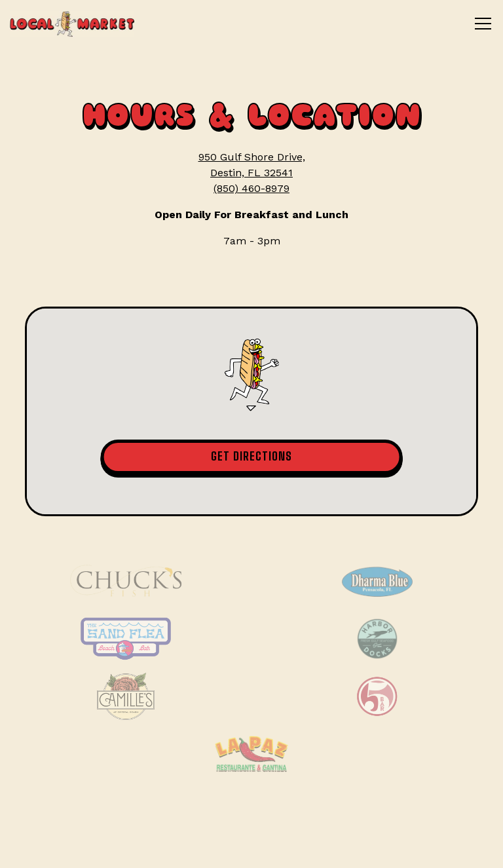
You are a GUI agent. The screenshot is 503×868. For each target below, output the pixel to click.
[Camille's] (126, 696)
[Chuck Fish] (126, 581)
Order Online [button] (251, 807)
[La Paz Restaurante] (251, 754)
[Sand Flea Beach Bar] (126, 639)
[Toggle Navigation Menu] (483, 24)
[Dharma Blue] (377, 581)
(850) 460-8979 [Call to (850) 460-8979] (251, 188)
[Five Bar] (377, 696)
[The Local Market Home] (72, 23)
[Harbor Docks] (377, 639)
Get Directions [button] (251, 456)
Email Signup (252, 848)
